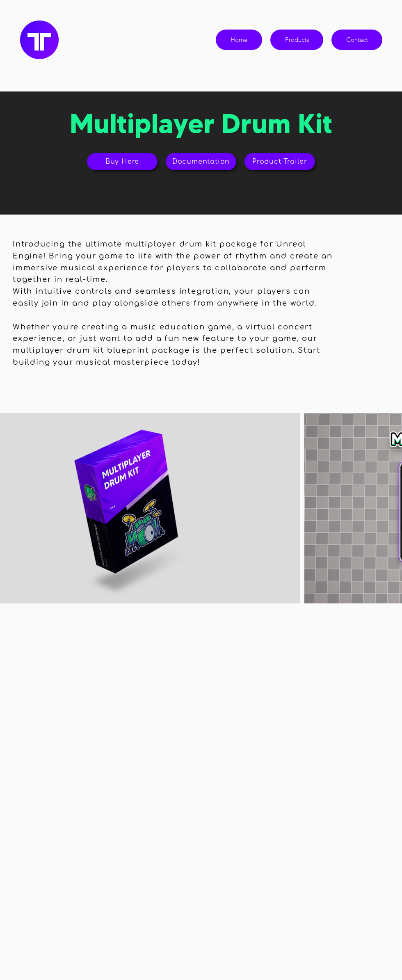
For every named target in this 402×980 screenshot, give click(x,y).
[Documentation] (201, 162)
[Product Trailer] (280, 162)
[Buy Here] (122, 162)
